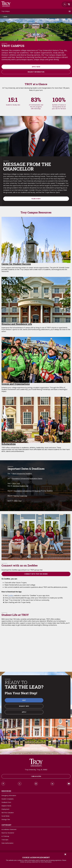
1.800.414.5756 (36, 776)
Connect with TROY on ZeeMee (36, 574)
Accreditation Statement (9, 829)
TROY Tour (16, 483)
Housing (37, 491)
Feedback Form (6, 802)
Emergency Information (9, 795)
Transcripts (5, 840)
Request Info (24, 706)
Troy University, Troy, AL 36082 (36, 770)
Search (6, 4)
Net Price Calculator (8, 813)
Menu (69, 4)
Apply (24, 712)
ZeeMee (11, 596)
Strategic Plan (6, 819)
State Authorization (7, 843)
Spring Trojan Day (21, 496)
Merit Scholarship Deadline (22, 474)
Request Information (36, 72)
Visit (24, 700)
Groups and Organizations (16, 384)
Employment (5, 809)
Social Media (5, 816)
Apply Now (36, 67)
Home (5, 16)
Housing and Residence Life (17, 324)
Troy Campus (6, 11)
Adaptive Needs (6, 806)
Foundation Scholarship (23, 491)
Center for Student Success (16, 264)
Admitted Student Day (21, 486)
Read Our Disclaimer (8, 833)
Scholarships (9, 444)
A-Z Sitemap (5, 836)
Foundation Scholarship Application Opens (27, 478)
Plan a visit (36, 199)
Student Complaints (8, 799)
